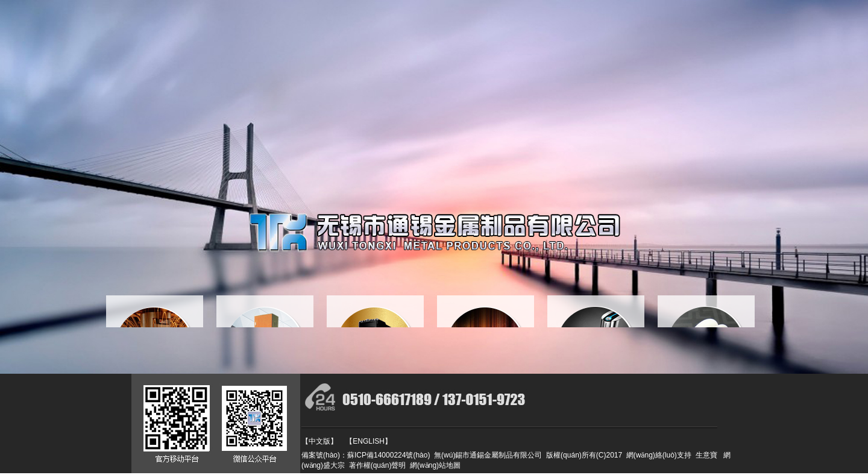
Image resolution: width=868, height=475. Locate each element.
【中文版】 (319, 441)
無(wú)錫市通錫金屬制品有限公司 (488, 455)
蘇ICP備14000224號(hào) (388, 455)
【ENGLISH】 (369, 441)
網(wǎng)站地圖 (433, 465)
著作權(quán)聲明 (375, 465)
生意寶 (706, 455)
